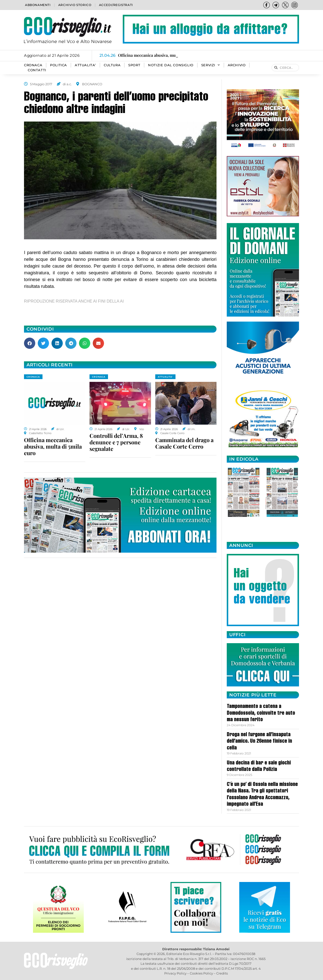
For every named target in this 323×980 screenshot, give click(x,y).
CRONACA (33, 65)
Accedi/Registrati (116, 5)
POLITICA (58, 65)
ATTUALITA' (165, 377)
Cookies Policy (201, 973)
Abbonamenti (38, 5)
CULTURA (112, 65)
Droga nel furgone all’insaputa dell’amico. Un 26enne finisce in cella (259, 742)
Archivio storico (75, 5)
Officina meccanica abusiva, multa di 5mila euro (53, 446)
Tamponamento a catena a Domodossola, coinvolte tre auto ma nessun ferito (261, 713)
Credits (222, 973)
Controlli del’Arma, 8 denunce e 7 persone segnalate (116, 442)
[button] (30, 343)
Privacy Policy (175, 973)
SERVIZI (211, 65)
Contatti (37, 70)
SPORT (134, 65)
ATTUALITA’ (85, 65)
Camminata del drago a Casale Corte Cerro (184, 443)
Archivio (237, 65)
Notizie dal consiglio (171, 65)
